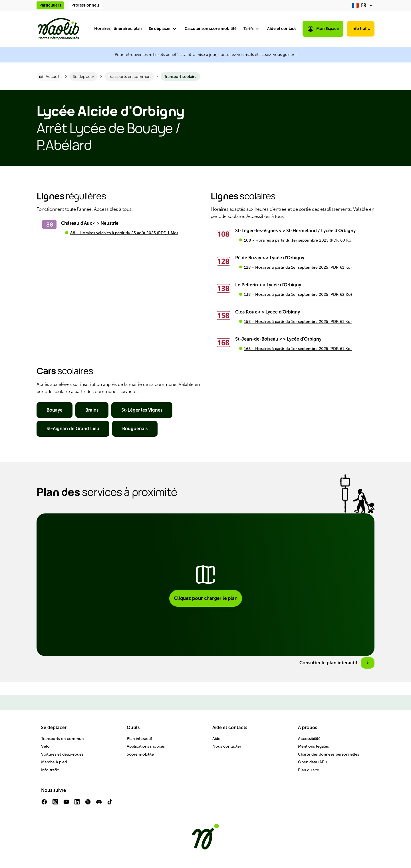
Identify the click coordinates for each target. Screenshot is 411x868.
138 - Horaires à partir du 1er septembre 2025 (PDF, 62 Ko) (298, 295)
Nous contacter (227, 746)
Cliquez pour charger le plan (206, 598)
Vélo (45, 746)
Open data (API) (312, 762)
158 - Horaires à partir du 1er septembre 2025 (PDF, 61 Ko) (298, 322)
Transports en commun (62, 739)
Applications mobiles (146, 746)
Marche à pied (54, 762)
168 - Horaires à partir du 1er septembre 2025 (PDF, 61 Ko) (298, 349)
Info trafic (361, 29)
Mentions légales (313, 746)
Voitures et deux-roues (62, 754)
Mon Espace (323, 29)
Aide (216, 739)
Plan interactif (139, 739)
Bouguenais (135, 429)
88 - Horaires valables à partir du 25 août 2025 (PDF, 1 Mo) (124, 233)
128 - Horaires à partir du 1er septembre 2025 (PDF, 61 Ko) (298, 267)
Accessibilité (309, 739)
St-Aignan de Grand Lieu (73, 429)
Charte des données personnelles (329, 754)
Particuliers (50, 5)
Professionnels (85, 5)
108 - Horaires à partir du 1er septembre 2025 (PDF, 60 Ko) (298, 240)
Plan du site (309, 770)
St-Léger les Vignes (142, 410)
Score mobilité (140, 754)
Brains (92, 410)
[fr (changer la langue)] (363, 5)
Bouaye (55, 410)
